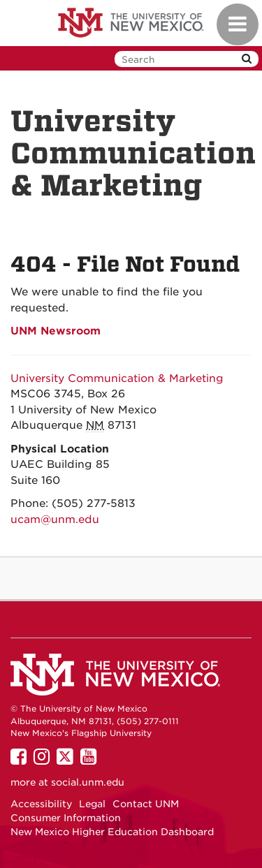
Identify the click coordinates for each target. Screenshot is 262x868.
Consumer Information (66, 818)
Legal (92, 804)
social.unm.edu (88, 782)
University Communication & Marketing (117, 378)
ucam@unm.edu (55, 520)
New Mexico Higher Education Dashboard (112, 832)
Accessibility (41, 804)
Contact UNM (146, 804)
